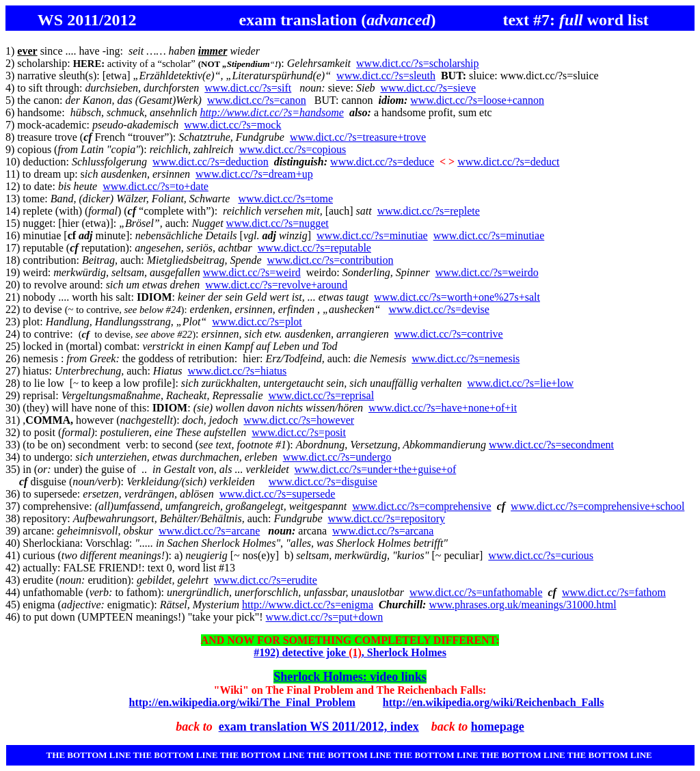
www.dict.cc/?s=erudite (266, 580)
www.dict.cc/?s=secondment (551, 445)
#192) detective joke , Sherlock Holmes (350, 652)
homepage (498, 727)
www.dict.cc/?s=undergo (337, 457)
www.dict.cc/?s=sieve (429, 88)
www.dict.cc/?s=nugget (278, 223)
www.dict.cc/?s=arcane (209, 531)
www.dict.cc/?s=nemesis (466, 359)
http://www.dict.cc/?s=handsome (271, 112)
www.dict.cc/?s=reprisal (322, 395)
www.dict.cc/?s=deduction (211, 162)
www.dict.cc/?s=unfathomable (476, 592)
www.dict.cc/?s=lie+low (520, 383)
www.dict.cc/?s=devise (439, 309)
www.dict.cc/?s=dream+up (254, 174)
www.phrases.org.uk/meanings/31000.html (522, 605)
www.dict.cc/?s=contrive (449, 334)
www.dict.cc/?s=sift (248, 88)
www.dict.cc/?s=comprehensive (421, 506)
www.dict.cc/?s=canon (257, 100)
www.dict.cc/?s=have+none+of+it (443, 408)
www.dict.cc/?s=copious (293, 149)
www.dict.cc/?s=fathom (614, 592)
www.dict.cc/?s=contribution (331, 260)
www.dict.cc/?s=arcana (383, 531)
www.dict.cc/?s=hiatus (238, 371)
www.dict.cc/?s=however (299, 420)
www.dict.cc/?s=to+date (156, 186)
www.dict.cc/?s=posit (299, 432)
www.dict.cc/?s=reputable (314, 248)
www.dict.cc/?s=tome (285, 199)
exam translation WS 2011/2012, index (319, 727)
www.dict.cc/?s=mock (232, 125)
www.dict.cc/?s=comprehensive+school (597, 506)
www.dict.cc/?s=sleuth (386, 76)
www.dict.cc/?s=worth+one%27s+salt (457, 297)
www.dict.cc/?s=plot (257, 322)
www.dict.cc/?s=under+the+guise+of (376, 469)
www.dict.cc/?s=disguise (323, 482)
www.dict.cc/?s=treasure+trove (358, 137)
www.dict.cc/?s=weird (252, 272)
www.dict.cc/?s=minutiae (372, 235)
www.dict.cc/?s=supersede (278, 494)
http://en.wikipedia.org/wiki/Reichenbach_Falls (494, 702)
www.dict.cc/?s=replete (429, 211)
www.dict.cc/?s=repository (387, 518)
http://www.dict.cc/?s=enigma (308, 605)
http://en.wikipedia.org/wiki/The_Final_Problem (242, 702)
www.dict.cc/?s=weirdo (487, 272)
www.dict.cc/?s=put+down (325, 617)
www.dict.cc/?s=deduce (382, 162)
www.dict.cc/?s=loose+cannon (477, 100)
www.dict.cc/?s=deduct (508, 162)
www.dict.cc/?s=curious (541, 555)
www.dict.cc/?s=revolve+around (276, 285)
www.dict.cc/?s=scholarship (418, 63)
